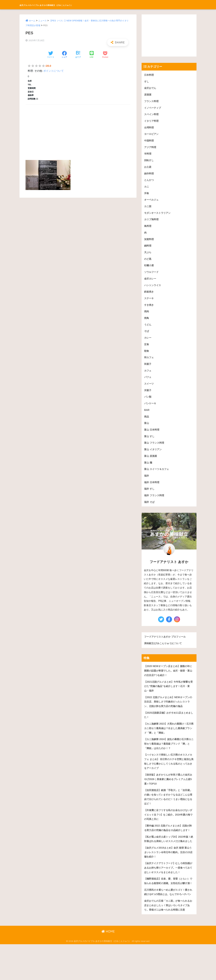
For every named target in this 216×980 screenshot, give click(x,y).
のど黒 (148, 263)
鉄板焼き (149, 297)
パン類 (148, 404)
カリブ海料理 (152, 223)
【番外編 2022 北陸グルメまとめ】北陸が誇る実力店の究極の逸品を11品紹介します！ (168, 845)
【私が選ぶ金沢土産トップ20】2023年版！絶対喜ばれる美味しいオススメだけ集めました (169, 861)
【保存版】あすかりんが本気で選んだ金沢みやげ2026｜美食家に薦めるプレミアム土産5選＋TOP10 (169, 793)
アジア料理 (151, 149)
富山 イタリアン (153, 458)
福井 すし (150, 498)
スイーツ (149, 391)
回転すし (149, 162)
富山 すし (150, 445)
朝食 (147, 357)
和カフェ (149, 364)
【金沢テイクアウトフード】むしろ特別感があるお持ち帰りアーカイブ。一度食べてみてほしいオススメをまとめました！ (168, 893)
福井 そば (150, 512)
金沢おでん (151, 88)
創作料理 (149, 176)
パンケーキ (151, 411)
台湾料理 (149, 129)
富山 (147, 431)
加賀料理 (149, 243)
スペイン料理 (152, 115)
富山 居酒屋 (151, 465)
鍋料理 (148, 250)
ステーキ (149, 303)
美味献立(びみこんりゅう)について (164, 653)
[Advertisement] (78, 129)
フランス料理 (152, 102)
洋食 (147, 196)
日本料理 (149, 75)
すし (147, 82)
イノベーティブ (153, 109)
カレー (148, 344)
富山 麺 (148, 472)
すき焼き (149, 310)
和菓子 (148, 371)
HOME (108, 967)
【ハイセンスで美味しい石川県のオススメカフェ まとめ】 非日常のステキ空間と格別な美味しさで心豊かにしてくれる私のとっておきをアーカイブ (168, 774)
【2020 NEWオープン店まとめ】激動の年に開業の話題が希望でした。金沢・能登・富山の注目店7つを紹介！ (168, 681)
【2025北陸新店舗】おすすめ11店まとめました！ (169, 727)
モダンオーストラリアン (158, 216)
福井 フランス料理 (155, 505)
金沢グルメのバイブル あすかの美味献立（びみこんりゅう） (70, 5)
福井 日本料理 (152, 492)
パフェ (148, 384)
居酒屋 (148, 95)
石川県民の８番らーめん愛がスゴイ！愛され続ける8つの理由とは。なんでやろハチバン (168, 925)
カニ (147, 189)
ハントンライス (153, 290)
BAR (147, 418)
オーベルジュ (152, 203)
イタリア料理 (152, 122)
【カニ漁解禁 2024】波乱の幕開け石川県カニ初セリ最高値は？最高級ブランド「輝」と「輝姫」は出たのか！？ (169, 756)
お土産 (148, 169)
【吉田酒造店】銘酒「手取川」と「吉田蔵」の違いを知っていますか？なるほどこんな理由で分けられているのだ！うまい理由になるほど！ (168, 811)
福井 (147, 485)
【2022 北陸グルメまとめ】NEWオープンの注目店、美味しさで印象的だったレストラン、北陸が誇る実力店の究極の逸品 (168, 713)
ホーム (32, 21)
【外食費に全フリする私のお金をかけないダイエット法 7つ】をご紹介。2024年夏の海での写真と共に (168, 829)
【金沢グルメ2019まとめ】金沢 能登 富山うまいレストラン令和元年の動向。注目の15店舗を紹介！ (168, 877)
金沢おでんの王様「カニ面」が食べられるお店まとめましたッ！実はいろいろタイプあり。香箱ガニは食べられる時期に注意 (168, 941)
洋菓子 (148, 398)
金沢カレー (151, 283)
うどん (148, 330)
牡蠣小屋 (149, 270)
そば (147, 337)
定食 (147, 350)
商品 (147, 424)
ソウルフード (152, 277)
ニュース (43, 21)
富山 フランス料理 (155, 451)
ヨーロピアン (152, 135)
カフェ (148, 377)
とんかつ (149, 182)
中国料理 (149, 142)
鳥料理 (148, 229)
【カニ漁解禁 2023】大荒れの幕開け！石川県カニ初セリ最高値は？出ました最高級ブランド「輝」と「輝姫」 (169, 740)
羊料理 (148, 156)
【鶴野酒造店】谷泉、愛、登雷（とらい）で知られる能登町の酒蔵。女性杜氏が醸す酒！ (168, 909)
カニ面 (148, 209)
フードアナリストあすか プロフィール (166, 647)
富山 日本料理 (152, 438)
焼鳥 (147, 324)
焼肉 (147, 317)
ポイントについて (54, 71)
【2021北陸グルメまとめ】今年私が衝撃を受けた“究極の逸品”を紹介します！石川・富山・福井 (169, 697)
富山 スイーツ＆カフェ (157, 478)
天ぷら (148, 256)
